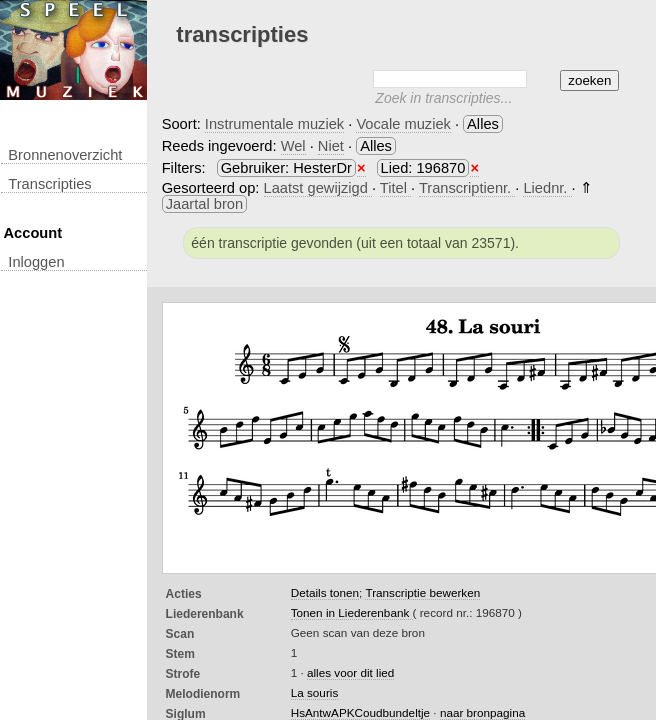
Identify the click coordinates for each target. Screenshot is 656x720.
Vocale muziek (403, 124)
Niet (331, 146)
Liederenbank (205, 614)
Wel (293, 146)
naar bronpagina (482, 712)
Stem (180, 654)
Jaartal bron (204, 204)
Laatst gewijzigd (318, 188)
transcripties (49, 184)
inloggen (36, 262)
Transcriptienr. (467, 188)
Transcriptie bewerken (422, 592)
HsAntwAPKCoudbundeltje (360, 712)
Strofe (183, 674)
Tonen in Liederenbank (352, 612)
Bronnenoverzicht (65, 155)
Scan (180, 634)
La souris (315, 692)
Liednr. (547, 188)
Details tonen (325, 592)
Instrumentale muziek (274, 124)
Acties (184, 594)
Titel (395, 188)
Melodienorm (203, 694)
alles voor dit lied (350, 672)
